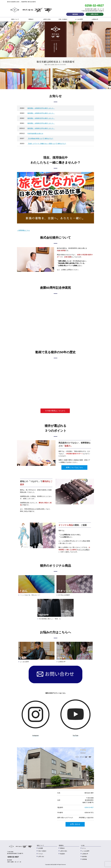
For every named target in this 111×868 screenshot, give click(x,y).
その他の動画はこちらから (55, 411)
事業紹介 (31, 19)
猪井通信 (85, 857)
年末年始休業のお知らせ (35, 133)
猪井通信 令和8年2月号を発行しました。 (41, 123)
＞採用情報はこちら (23, 230)
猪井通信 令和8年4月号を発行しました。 (41, 113)
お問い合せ (41, 857)
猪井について (15, 19)
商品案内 (62, 854)
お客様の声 (95, 19)
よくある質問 (79, 19)
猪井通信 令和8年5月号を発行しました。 (41, 108)
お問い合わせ (75, 824)
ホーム (84, 848)
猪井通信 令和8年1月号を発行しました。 (41, 128)
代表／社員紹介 (63, 19)
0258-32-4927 (89, 807)
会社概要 (41, 848)
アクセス (41, 854)
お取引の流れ (47, 19)
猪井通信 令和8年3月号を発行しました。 (41, 118)
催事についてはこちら (74, 467)
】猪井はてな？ (61, 144)
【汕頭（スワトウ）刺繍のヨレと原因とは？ (42, 144)
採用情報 (85, 859)
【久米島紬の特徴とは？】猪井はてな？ (40, 138)
